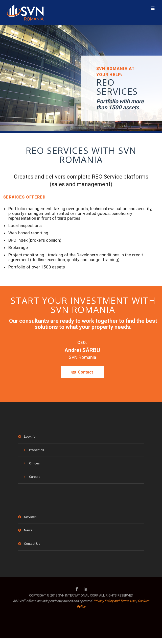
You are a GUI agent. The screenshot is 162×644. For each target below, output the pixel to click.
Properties (37, 450)
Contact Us (32, 544)
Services (30, 517)
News (28, 530)
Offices (34, 463)
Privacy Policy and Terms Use (114, 601)
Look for (30, 437)
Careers (35, 477)
